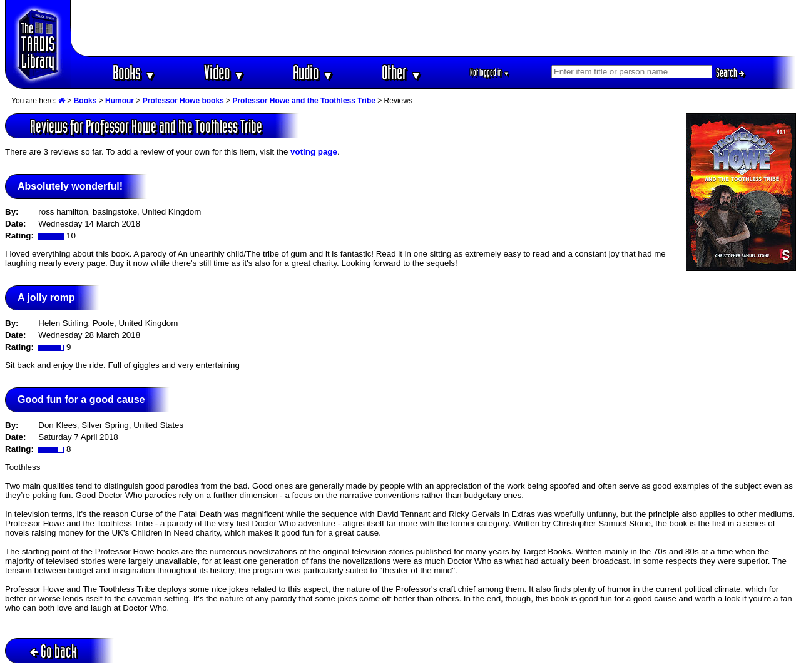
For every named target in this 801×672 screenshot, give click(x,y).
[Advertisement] (434, 28)
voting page (314, 152)
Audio (313, 72)
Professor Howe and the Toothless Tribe (304, 101)
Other (402, 72)
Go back (54, 651)
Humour (120, 101)
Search (730, 73)
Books (134, 72)
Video (224, 72)
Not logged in (490, 72)
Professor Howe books (183, 101)
